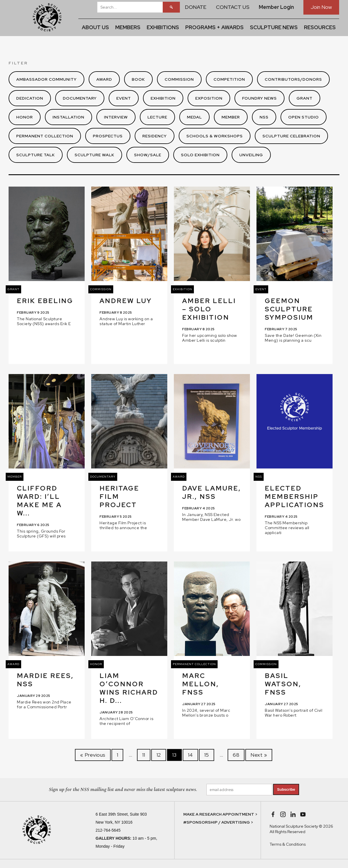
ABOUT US (95, 27)
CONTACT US (233, 7)
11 (144, 755)
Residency (155, 136)
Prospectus (108, 136)
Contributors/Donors (293, 79)
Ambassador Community (46, 79)
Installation (68, 117)
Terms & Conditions (288, 844)
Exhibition (163, 98)
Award (104, 79)
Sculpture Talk (36, 155)
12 (159, 755)
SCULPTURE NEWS (274, 27)
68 (236, 755)
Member (231, 117)
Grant (305, 98)
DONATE (196, 7)
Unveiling (251, 155)
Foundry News (259, 98)
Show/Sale (148, 155)
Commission (179, 79)
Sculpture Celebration (291, 136)
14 (190, 755)
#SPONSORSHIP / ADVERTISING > (218, 822)
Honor (25, 117)
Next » (259, 755)
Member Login (276, 7)
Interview (116, 117)
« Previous (93, 755)
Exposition (209, 98)
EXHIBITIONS (163, 27)
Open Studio (304, 117)
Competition (229, 79)
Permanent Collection (45, 136)
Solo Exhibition (200, 155)
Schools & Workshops (215, 136)
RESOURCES (320, 27)
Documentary (80, 98)
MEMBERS (128, 27)
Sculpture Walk (95, 155)
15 (207, 755)
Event (124, 98)
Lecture (157, 117)
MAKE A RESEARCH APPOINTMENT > (220, 814)
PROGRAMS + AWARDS (214, 27)
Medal (194, 117)
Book (138, 79)
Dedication (30, 98)
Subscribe (286, 789)
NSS (264, 117)
